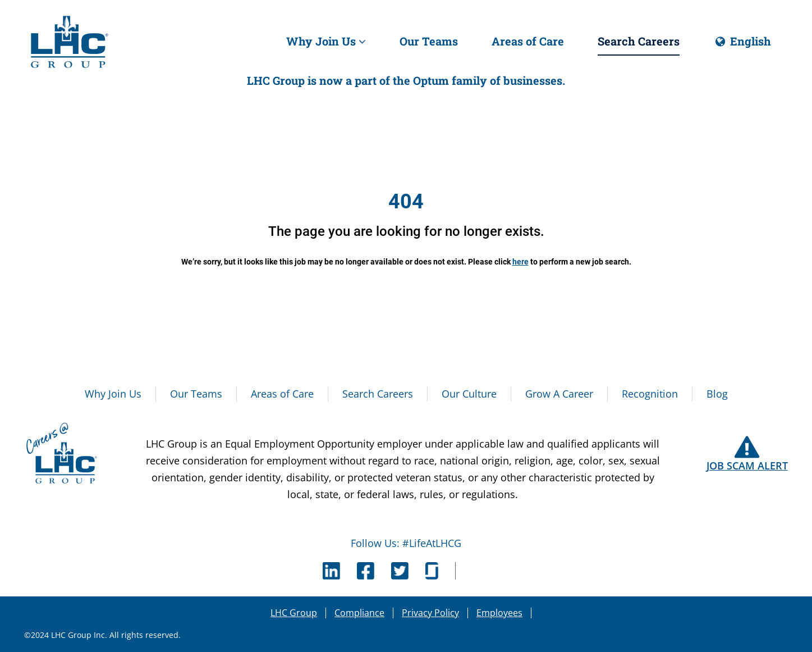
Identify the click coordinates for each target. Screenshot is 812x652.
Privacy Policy (430, 613)
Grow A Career (559, 394)
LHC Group (294, 613)
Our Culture (469, 394)
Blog (717, 394)
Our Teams (429, 41)
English (742, 45)
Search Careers (639, 41)
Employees (499, 613)
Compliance (359, 613)
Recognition (650, 394)
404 (406, 202)
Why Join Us (326, 41)
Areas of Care (528, 41)
